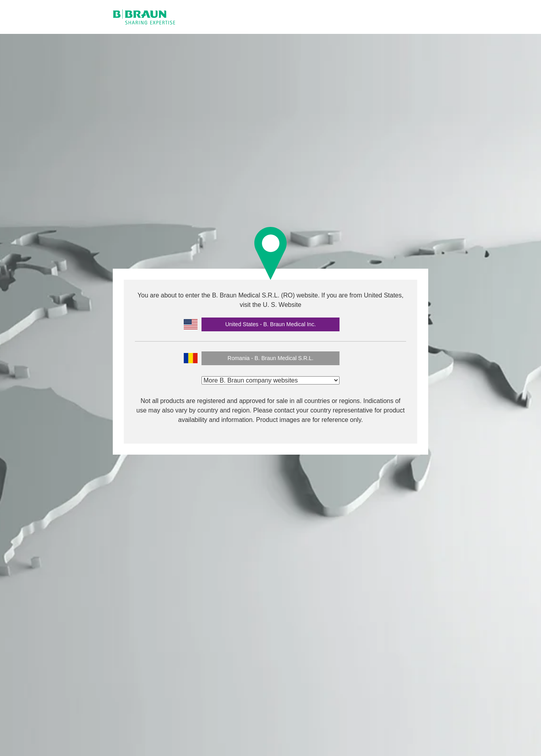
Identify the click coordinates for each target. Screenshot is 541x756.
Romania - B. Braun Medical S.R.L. (270, 358)
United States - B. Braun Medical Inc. (270, 324)
